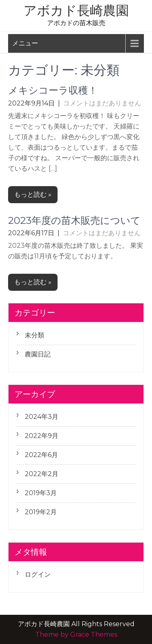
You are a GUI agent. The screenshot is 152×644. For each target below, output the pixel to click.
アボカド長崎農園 (76, 10)
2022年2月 (42, 474)
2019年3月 (41, 493)
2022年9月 (42, 436)
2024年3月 (42, 417)
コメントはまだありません (102, 103)
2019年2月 (41, 512)
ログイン (38, 574)
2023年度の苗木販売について (74, 220)
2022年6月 (41, 455)
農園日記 (38, 354)
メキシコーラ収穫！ (53, 90)
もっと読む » (33, 194)
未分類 (34, 335)
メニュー (25, 43)
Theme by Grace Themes (76, 634)
